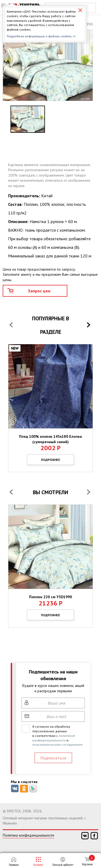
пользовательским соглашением (57, 745)
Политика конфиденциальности (28, 835)
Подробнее (50, 460)
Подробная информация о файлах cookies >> (41, 36)
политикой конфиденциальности (54, 738)
